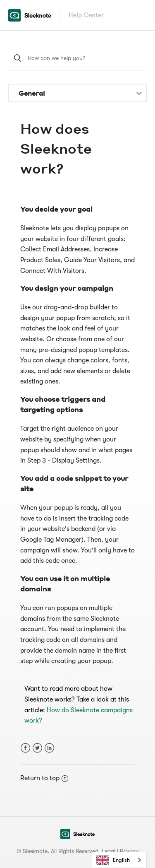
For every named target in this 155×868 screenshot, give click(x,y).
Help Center (86, 15)
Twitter (37, 748)
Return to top (44, 778)
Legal (108, 851)
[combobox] (119, 860)
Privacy (129, 851)
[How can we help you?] (78, 58)
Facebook (25, 748)
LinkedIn (49, 748)
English (113, 860)
